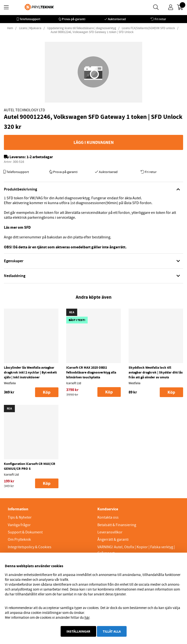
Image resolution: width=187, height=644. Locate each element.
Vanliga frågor (19, 525)
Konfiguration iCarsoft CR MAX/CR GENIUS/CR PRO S (30, 466)
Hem (10, 28)
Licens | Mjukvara (30, 28)
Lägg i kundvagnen (94, 142)
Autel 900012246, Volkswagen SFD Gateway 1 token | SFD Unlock (92, 32)
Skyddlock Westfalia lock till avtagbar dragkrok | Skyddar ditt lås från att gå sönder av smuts (156, 372)
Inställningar (78, 631)
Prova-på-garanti (74, 19)
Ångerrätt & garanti (113, 540)
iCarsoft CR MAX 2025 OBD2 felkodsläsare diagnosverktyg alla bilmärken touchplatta (91, 372)
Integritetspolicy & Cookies (30, 547)
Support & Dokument (25, 532)
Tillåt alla (112, 631)
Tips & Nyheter (20, 517)
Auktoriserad (117, 19)
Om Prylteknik (19, 540)
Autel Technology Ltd (24, 110)
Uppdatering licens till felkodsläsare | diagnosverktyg (82, 28)
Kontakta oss (108, 517)
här (87, 618)
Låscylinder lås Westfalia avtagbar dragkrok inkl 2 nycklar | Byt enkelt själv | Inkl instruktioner (30, 372)
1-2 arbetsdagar (40, 157)
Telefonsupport (30, 19)
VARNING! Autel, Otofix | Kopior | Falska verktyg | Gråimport (136, 550)
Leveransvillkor (110, 532)
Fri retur (160, 19)
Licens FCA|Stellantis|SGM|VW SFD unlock (148, 28)
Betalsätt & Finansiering (117, 525)
